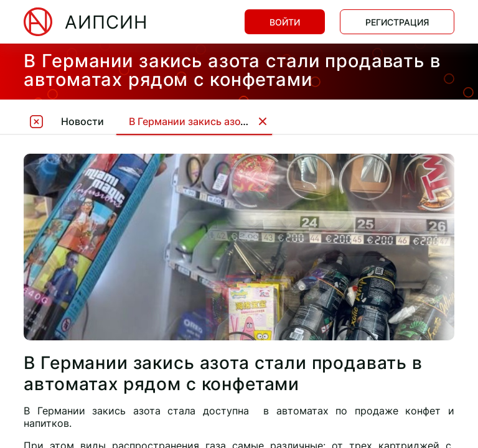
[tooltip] (36, 121)
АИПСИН (106, 22)
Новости (82, 121)
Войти (285, 22)
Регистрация (397, 22)
